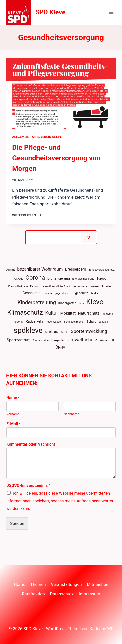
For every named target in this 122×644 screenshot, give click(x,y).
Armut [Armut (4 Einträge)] (10, 270)
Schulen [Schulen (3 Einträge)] (103, 322)
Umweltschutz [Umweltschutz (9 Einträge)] (83, 340)
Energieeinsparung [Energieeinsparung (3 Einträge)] (83, 279)
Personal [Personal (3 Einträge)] (18, 322)
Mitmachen (98, 584)
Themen (38, 584)
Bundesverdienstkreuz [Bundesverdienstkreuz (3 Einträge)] (102, 270)
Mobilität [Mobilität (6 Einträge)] (68, 313)
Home (20, 584)
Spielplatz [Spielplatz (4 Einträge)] (52, 332)
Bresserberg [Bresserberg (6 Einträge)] (76, 269)
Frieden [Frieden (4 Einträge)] (107, 286)
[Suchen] (88, 237)
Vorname (13, 414)
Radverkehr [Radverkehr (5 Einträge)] (34, 321)
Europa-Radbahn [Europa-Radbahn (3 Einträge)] (18, 287)
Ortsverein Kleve (47, 137)
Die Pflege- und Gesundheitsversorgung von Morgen (56, 158)
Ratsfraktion (33, 594)
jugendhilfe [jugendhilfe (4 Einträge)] (80, 293)
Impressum (90, 594)
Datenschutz (62, 594)
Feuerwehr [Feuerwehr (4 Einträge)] (80, 286)
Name (13, 398)
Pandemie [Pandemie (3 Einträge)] (108, 314)
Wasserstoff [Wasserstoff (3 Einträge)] (107, 341)
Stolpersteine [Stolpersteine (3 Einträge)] (41, 341)
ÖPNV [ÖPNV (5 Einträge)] (60, 347)
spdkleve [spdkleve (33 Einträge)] (28, 330)
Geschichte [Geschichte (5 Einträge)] (31, 293)
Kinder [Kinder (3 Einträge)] (94, 293)
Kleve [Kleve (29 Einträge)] (95, 302)
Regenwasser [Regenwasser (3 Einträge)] (54, 322)
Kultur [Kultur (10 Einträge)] (51, 313)
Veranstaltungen (66, 584)
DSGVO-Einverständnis (28, 486)
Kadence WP (102, 629)
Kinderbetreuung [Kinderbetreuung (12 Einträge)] (37, 302)
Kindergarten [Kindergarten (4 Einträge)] (67, 303)
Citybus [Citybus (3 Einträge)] (19, 279)
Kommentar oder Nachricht (31, 444)
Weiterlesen (27, 215)
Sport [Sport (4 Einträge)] (65, 332)
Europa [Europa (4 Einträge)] (102, 279)
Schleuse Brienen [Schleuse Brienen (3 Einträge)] (74, 322)
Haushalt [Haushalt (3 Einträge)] (48, 293)
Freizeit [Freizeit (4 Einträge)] (95, 286)
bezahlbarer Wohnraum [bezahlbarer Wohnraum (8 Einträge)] (40, 269)
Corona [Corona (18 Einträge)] (35, 278)
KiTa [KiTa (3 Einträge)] (81, 303)
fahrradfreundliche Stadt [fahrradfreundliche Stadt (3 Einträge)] (56, 287)
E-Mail (13, 424)
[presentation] (61, 93)
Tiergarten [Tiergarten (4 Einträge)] (58, 340)
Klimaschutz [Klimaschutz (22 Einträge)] (25, 312)
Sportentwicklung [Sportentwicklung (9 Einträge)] (89, 331)
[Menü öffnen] (111, 12)
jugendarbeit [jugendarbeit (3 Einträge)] (63, 293)
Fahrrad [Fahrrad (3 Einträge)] (35, 287)
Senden (17, 523)
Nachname (72, 414)
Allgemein (21, 137)
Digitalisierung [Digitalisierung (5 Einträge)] (59, 278)
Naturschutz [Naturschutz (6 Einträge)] (89, 313)
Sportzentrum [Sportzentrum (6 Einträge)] (19, 340)
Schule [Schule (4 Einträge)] (91, 322)
